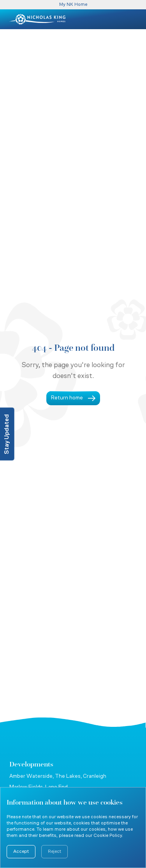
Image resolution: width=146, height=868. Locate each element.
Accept (21, 852)
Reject (55, 852)
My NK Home (73, 5)
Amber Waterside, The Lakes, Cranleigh (58, 776)
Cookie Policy (108, 836)
